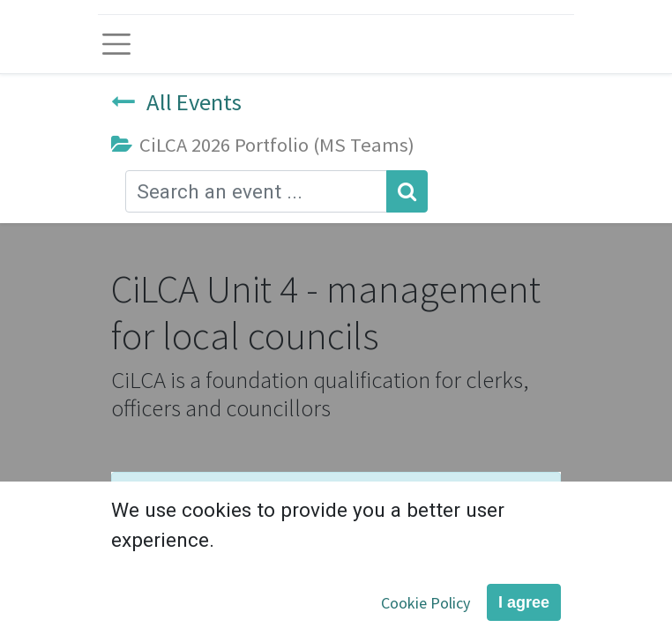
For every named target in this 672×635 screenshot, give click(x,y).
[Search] (407, 191)
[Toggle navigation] (116, 44)
